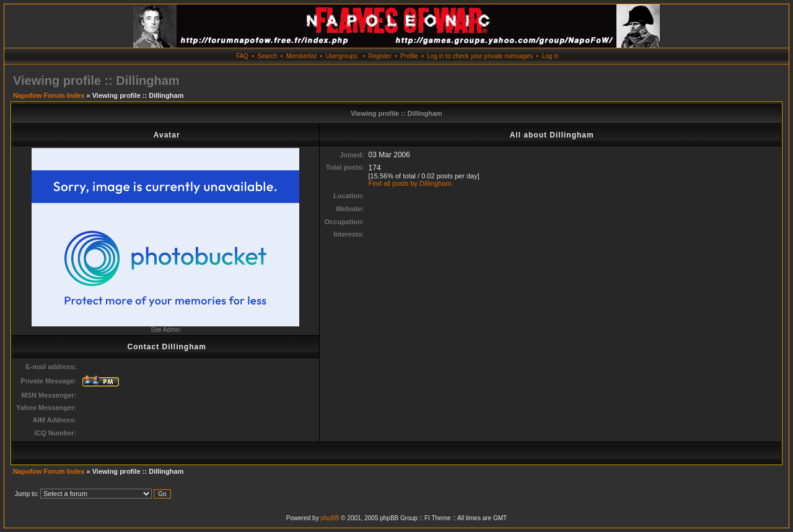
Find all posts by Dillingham (410, 183)
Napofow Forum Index (49, 95)
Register (379, 56)
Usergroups (341, 56)
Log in (550, 56)
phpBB (330, 518)
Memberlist (301, 56)
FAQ (242, 56)
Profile (409, 56)
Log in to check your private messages (480, 56)
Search (268, 56)
